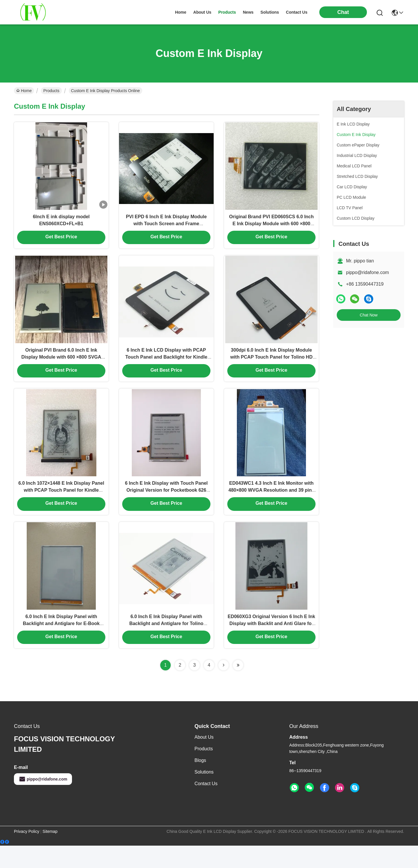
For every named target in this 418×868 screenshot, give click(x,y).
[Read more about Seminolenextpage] (224, 688)
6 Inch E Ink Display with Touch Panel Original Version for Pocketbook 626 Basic (166, 506)
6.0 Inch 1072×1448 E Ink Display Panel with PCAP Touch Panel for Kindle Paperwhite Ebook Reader (61, 506)
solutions (270, 12)
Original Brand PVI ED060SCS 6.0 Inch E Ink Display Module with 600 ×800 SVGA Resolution (271, 228)
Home (181, 12)
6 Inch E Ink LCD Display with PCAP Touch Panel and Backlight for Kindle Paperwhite (166, 367)
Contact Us (206, 806)
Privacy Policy (27, 854)
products (227, 12)
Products (51, 91)
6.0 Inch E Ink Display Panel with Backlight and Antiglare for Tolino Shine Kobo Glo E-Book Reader (166, 645)
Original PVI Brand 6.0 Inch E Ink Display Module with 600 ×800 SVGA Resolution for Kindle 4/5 (61, 367)
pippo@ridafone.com (367, 272)
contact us (297, 12)
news (248, 12)
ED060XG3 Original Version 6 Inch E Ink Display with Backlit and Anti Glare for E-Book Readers (271, 645)
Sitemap (50, 854)
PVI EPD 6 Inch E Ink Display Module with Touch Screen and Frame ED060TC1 (166, 228)
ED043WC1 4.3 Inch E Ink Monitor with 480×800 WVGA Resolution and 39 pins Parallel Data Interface (271, 506)
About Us (204, 759)
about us (202, 12)
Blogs (200, 783)
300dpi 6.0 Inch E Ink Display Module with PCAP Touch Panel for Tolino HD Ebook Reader (271, 367)
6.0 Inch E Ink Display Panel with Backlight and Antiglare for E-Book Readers (61, 645)
